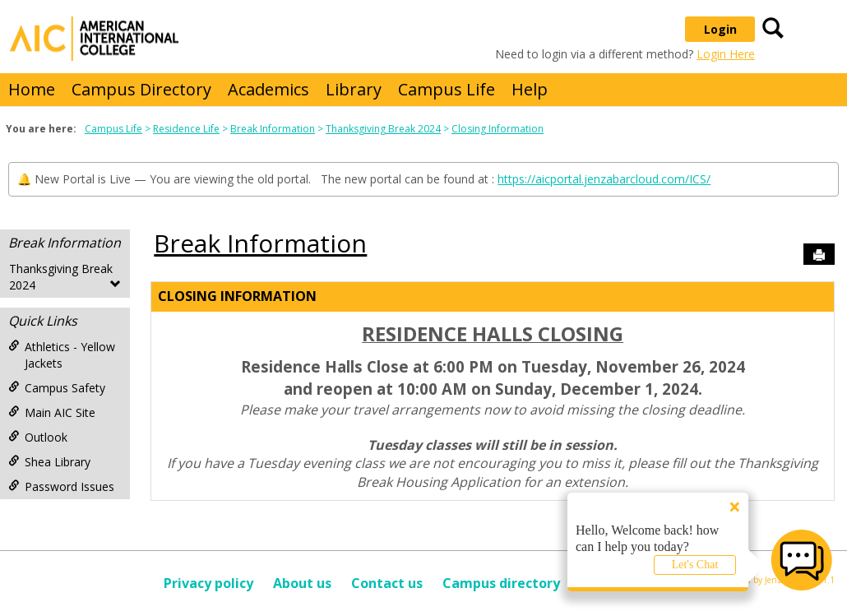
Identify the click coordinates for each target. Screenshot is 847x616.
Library (354, 89)
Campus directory (501, 583)
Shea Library (49, 462)
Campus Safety (57, 388)
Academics (268, 89)
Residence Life (186, 129)
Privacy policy (208, 583)
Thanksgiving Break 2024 (383, 129)
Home (32, 89)
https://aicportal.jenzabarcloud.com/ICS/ (604, 179)
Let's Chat (695, 565)
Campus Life (447, 89)
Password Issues (61, 486)
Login (720, 29)
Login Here (726, 54)
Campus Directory (141, 89)
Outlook (38, 437)
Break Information (273, 129)
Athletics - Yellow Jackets (62, 355)
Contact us (387, 583)
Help (530, 89)
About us (302, 583)
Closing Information (498, 129)
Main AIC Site (52, 412)
